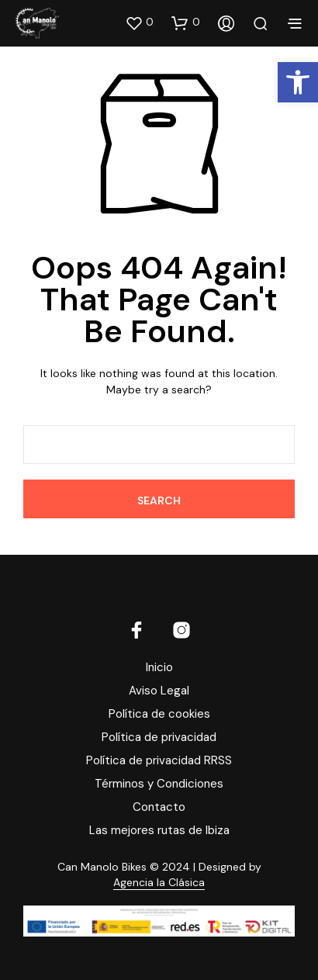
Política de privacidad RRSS (159, 760)
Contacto (159, 807)
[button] (139, 23)
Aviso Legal (159, 691)
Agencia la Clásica (159, 883)
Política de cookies (159, 714)
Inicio (159, 667)
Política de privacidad (159, 737)
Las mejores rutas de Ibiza (159, 830)
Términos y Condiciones (159, 784)
